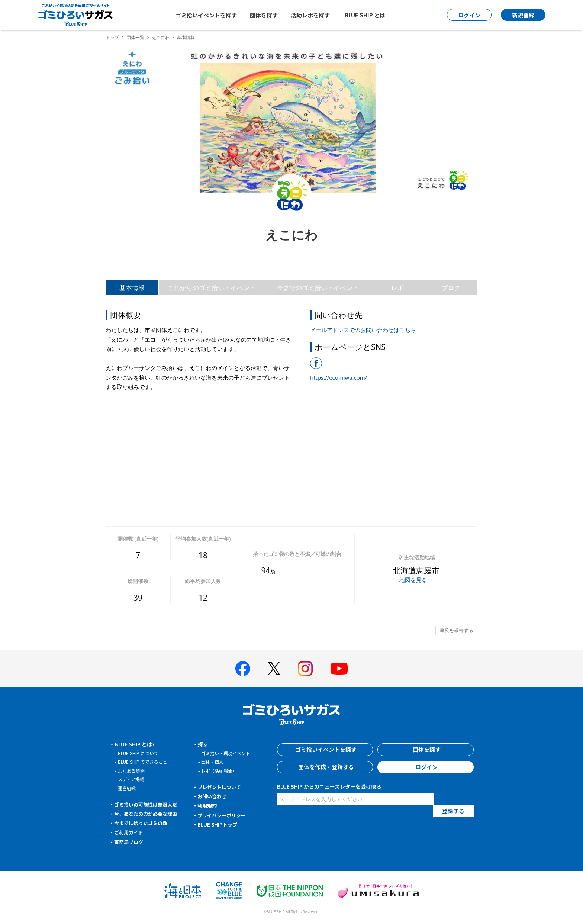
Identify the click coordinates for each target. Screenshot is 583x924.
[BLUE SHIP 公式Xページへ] (274, 668)
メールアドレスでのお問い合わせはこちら (363, 330)
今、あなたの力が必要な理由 (148, 814)
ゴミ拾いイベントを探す (206, 15)
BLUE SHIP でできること (144, 762)
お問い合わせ (213, 796)
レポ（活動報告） (220, 771)
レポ (397, 288)
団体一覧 (135, 37)
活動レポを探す (310, 15)
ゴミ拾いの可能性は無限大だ (148, 804)
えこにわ (161, 37)
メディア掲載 (132, 779)
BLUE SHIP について (140, 753)
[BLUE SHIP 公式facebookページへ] (243, 669)
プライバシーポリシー (224, 815)
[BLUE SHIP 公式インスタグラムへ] (305, 669)
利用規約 (208, 805)
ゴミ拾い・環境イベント (228, 753)
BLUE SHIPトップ (219, 824)
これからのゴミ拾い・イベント (212, 288)
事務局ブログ (130, 842)
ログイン (426, 767)
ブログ (451, 288)
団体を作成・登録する (325, 767)
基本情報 (132, 288)
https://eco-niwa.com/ (339, 377)
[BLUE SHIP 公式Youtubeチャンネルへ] (339, 669)
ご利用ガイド (130, 832)
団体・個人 (213, 762)
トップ (112, 37)
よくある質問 (132, 771)
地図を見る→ (416, 580)
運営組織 (128, 788)
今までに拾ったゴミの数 (143, 823)
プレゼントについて (221, 787)
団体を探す (264, 15)
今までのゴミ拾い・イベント (318, 288)
